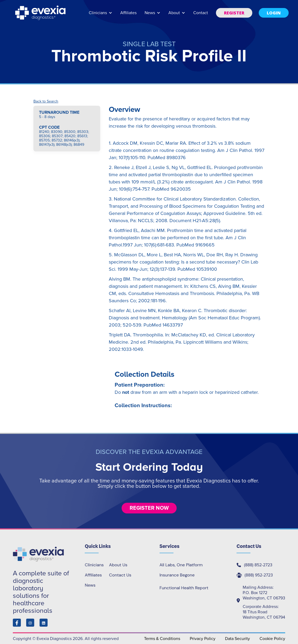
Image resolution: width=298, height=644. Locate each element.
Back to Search (46, 101)
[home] (41, 13)
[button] (100, 15)
